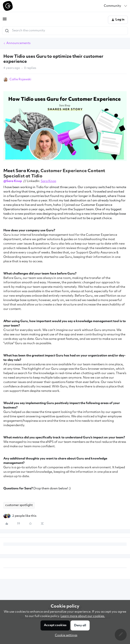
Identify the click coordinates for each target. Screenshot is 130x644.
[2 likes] (24, 516)
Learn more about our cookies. (83, 616)
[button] (5, 21)
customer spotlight (19, 505)
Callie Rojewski (20, 80)
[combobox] (65, 31)
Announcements (18, 43)
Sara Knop (48, 181)
